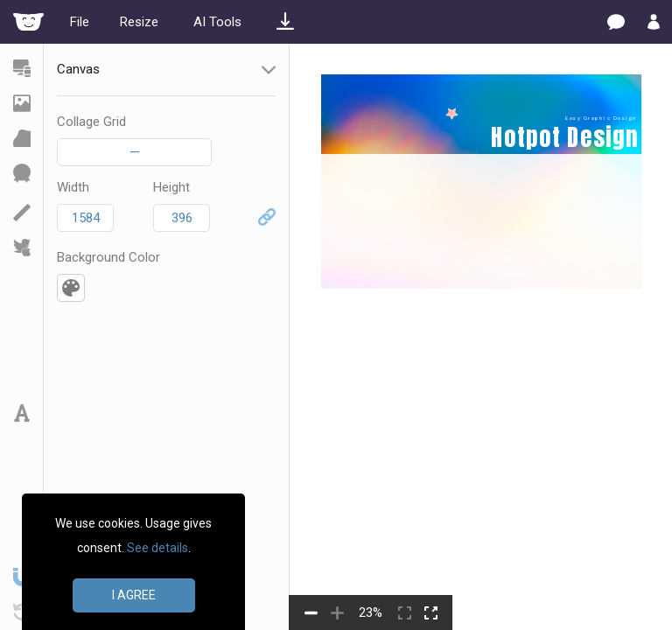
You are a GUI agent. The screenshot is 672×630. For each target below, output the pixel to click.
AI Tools (217, 22)
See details (157, 548)
